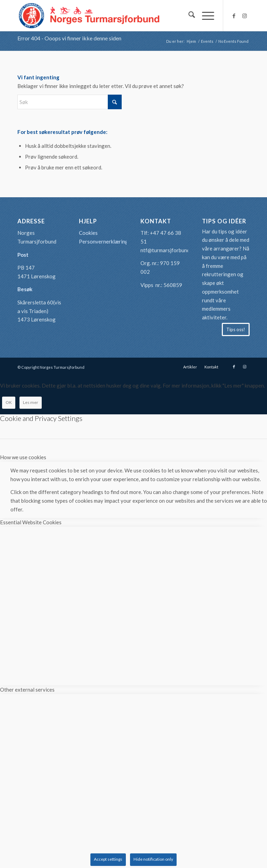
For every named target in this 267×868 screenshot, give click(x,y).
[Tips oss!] (236, 329)
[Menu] (205, 16)
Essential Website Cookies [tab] (31, 522)
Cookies (88, 233)
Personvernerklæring (104, 241)
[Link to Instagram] (244, 16)
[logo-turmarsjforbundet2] (89, 16)
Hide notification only (153, 859)
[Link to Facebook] (234, 16)
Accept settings (108, 859)
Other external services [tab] (27, 690)
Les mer (31, 402)
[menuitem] (188, 16)
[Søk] (188, 16)
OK (9, 402)
